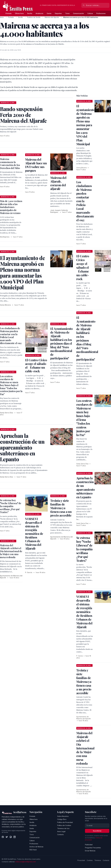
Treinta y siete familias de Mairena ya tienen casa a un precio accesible (61, 508)
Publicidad (89, 845)
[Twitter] (7, 837)
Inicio (2, 17)
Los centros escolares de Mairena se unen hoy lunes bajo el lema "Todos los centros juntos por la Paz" (11, 385)
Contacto (60, 834)
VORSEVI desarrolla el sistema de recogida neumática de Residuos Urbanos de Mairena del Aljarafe (34, 534)
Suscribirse (97, 831)
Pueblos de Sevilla (34, 17)
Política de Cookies (64, 825)
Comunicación (78, 13)
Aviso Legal (61, 831)
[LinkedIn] (15, 837)
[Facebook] (3, 837)
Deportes (58, 13)
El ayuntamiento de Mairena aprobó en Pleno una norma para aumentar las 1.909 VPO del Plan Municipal (86, 125)
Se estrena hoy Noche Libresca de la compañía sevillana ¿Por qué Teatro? (11, 506)
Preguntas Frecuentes (93, 848)
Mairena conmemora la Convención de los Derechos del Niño (10, 164)
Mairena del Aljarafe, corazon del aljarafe (58, 183)
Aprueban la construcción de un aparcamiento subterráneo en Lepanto (86, 488)
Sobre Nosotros (63, 816)
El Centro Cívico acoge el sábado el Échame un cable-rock (36, 366)
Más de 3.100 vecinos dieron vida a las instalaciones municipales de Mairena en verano (11, 207)
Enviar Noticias (90, 851)
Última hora (19, 13)
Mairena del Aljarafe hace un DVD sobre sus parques (36, 165)
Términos (98, 860)
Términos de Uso (63, 828)
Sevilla (30, 13)
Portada (9, 13)
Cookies (90, 860)
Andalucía (39, 13)
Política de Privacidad (65, 822)
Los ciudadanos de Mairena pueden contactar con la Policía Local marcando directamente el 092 (11, 336)
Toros (67, 13)
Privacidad (81, 860)
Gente (49, 13)
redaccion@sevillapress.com (25, 862)
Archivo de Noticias (36, 847)
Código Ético (62, 819)
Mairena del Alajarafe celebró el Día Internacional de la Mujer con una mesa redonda (11, 551)
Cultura (90, 13)
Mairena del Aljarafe (52, 17)
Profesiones (101, 13)
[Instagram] (11, 837)
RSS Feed (33, 850)
